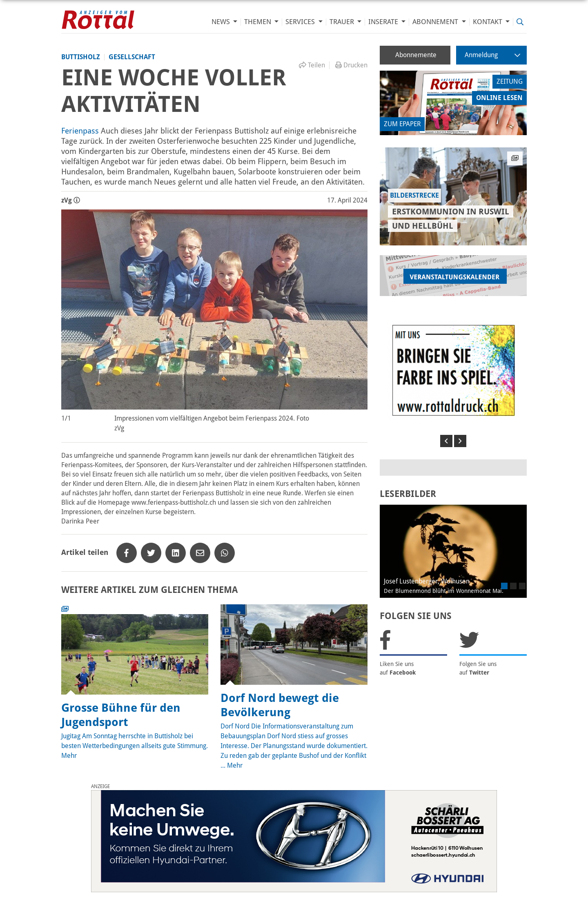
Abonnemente (416, 55)
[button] (446, 441)
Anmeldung (492, 55)
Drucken (351, 65)
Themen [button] (258, 22)
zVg (71, 200)
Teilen (312, 65)
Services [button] (301, 22)
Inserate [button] (384, 22)
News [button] (222, 22)
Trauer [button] (343, 22)
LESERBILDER (408, 494)
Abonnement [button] (436, 22)
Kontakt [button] (488, 22)
